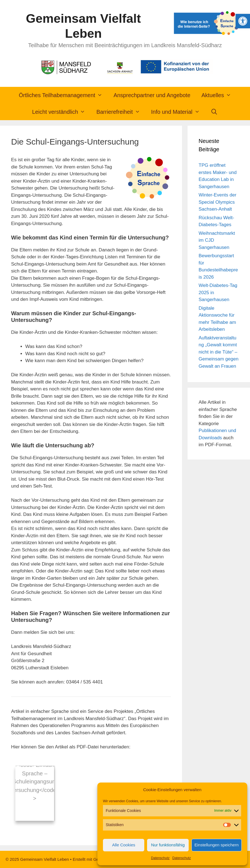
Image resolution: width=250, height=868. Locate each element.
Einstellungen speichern (217, 845)
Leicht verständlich (62, 112)
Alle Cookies (124, 845)
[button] (243, 21)
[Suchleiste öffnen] (214, 112)
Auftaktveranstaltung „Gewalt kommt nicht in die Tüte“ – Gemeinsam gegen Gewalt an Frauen (219, 352)
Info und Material (178, 112)
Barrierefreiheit (121, 112)
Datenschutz (160, 858)
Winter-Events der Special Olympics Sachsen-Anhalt (218, 202)
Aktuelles (219, 95)
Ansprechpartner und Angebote (152, 95)
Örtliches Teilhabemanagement (63, 95)
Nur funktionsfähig (168, 845)
